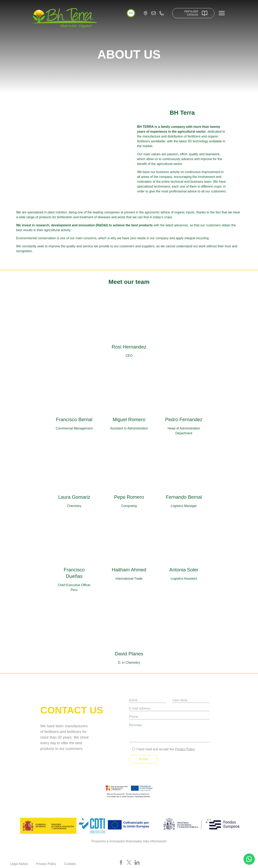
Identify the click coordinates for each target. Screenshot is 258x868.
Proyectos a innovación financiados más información (129, 841)
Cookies (70, 864)
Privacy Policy (185, 749)
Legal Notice (19, 864)
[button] (131, 13)
